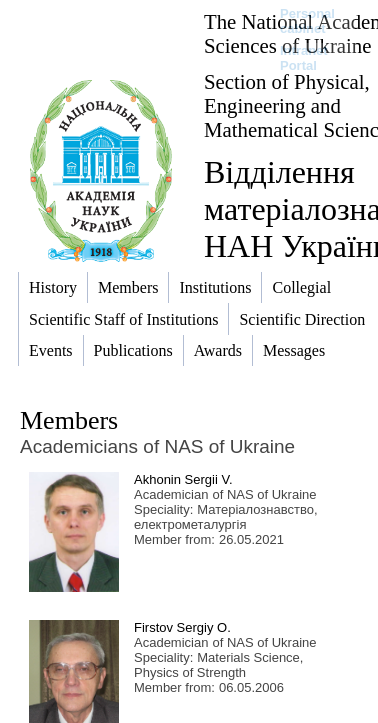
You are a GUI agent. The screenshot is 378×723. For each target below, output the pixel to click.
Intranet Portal (304, 58)
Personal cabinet (307, 21)
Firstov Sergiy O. (182, 627)
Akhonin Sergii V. (183, 479)
